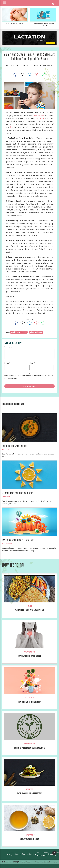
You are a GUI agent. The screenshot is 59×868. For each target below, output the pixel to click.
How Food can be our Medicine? (29, 702)
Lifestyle (6, 496)
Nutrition (30, 698)
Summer (19, 854)
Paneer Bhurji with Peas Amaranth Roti (30, 610)
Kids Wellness (36, 332)
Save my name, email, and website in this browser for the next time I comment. (29, 377)
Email (32, 363)
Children (39, 118)
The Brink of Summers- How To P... (19, 540)
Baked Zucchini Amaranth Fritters (29, 794)
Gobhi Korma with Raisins (14, 446)
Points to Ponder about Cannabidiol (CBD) (30, 748)
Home (8, 854)
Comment (8, 347)
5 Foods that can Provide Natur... (18, 493)
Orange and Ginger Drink (29, 839)
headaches (39, 115)
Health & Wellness (19, 332)
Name (7, 363)
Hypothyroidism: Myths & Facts (29, 656)
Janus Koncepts (51, 862)
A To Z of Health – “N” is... (15, 24)
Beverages (30, 835)
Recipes (5, 449)
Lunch (29, 606)
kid (12, 127)
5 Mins (43, 65)
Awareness (7, 544)
